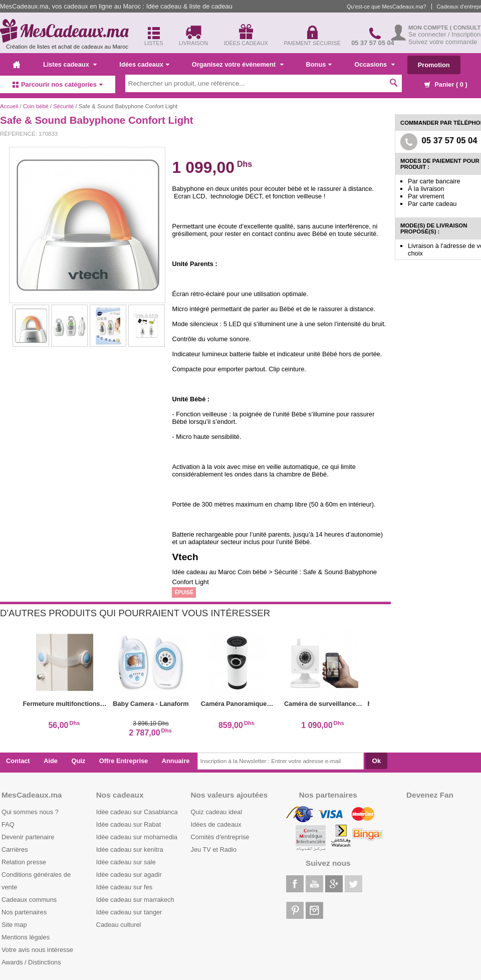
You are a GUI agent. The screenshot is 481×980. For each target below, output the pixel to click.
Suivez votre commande (443, 42)
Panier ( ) (446, 84)
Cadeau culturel (119, 925)
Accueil (9, 106)
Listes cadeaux (70, 64)
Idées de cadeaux (216, 824)
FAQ (8, 824)
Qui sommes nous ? (30, 812)
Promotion (434, 65)
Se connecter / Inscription (444, 34)
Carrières (15, 849)
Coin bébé (36, 106)
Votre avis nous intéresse (37, 950)
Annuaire (176, 761)
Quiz (79, 761)
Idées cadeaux (144, 64)
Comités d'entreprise (220, 837)
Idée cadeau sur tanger (129, 912)
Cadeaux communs (29, 900)
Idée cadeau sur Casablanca (137, 812)
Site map (14, 925)
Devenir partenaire (28, 837)
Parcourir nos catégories (58, 84)
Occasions (374, 64)
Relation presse (24, 862)
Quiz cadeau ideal (216, 812)
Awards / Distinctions (31, 962)
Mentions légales (26, 937)
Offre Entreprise (124, 761)
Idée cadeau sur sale (126, 862)
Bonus (319, 64)
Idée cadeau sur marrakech (135, 900)
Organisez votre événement (238, 64)
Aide (51, 761)
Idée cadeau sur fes (124, 887)
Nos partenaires (24, 912)
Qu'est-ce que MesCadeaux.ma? (387, 7)
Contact (18, 761)
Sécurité (63, 106)
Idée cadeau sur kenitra (130, 849)
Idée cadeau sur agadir (129, 875)
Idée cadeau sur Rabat (129, 824)
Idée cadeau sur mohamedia (137, 837)
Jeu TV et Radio (214, 849)
